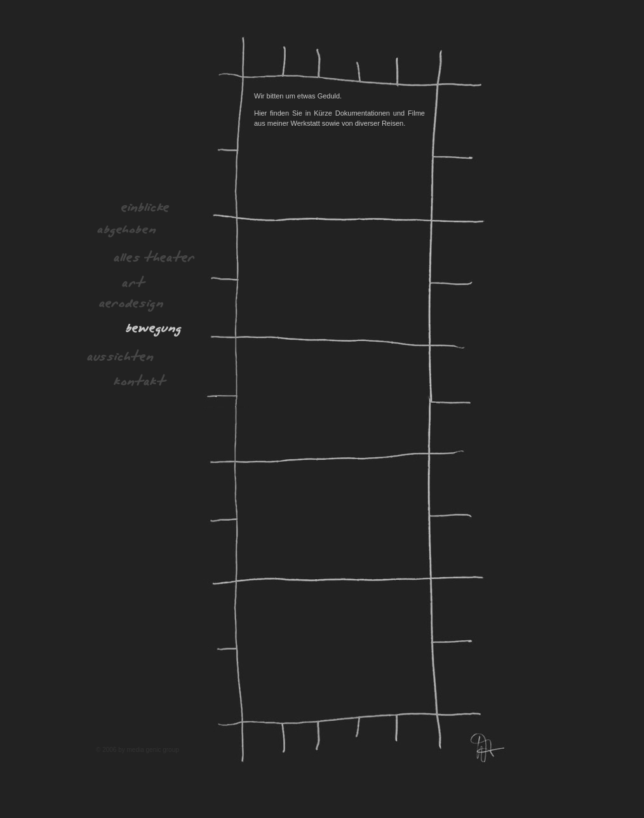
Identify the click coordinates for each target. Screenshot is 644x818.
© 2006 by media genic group (138, 750)
